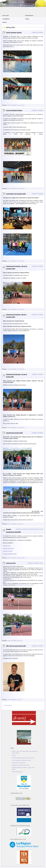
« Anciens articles (7, 705)
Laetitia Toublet (10, 105)
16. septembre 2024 (20, 558)
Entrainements (29, 16)
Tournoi (41, 563)
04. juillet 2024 (19, 641)
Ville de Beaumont (17, 772)
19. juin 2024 (18, 700)
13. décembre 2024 (20, 189)
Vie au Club (5, 16)
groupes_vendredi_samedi (10, 554)
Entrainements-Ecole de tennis (35, 529)
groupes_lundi (7, 546)
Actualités (40, 32)
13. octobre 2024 (19, 524)
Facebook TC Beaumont (19, 763)
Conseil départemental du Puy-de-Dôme (23, 758)
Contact (4, 22)
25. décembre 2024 (20, 105)
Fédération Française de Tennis (21, 765)
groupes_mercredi (8, 551)
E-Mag (27, 19)
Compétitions (6, 19)
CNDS (14, 755)
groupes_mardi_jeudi (8, 548)
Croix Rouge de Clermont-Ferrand (21, 760)
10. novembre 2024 (20, 309)
